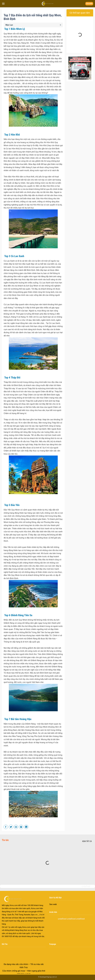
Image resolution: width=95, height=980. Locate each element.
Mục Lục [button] (9, 25)
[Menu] (3, 4)
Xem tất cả (87, 841)
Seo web (53, 904)
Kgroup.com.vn (52, 977)
